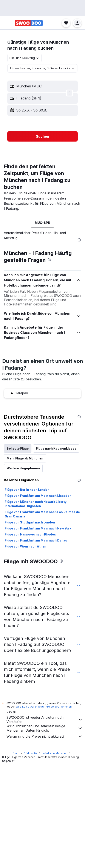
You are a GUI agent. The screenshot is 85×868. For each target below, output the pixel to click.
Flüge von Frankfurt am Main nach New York (38, 528)
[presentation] (79, 240)
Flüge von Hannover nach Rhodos (30, 534)
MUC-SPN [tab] (42, 223)
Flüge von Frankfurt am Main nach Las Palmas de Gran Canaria (42, 514)
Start (16, 753)
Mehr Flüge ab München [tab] (25, 458)
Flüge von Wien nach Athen (25, 546)
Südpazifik (31, 753)
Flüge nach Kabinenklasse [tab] (56, 448)
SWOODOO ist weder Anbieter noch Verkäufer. (45, 720)
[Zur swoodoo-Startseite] (29, 23)
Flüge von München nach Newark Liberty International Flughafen (36, 504)
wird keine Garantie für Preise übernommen (44, 707)
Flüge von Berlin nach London (27, 490)
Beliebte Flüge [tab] (18, 448)
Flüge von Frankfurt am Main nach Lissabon (38, 496)
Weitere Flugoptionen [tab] (23, 468)
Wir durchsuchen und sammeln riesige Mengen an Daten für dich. (45, 728)
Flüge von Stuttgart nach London (30, 522)
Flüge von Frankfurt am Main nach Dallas (36, 540)
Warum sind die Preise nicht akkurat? (45, 736)
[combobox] (25, 58)
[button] (7, 23)
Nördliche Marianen (55, 753)
